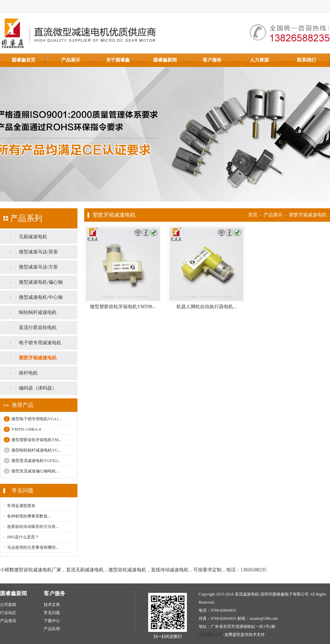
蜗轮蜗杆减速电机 (38, 312)
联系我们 (306, 60)
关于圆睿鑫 (118, 60)
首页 (253, 215)
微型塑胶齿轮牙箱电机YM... (32, 440)
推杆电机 (28, 373)
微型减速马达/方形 (38, 267)
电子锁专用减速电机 (40, 343)
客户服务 (212, 60)
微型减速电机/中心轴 (41, 297)
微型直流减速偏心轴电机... (31, 471)
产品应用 (52, 629)
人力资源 (259, 60)
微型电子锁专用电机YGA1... (33, 419)
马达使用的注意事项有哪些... (33, 547)
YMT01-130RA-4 (22, 429)
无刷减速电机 (33, 237)
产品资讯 (8, 621)
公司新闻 (8, 605)
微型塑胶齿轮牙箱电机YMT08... (123, 307)
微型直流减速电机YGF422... (32, 461)
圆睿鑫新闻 (165, 60)
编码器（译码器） (38, 388)
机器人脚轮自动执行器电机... (207, 307)
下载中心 (52, 621)
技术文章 (52, 605)
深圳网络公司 (211, 635)
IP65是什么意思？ (23, 537)
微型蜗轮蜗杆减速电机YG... (32, 450)
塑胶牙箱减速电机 (38, 358)
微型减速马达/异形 (38, 252)
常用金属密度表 (21, 506)
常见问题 (52, 613)
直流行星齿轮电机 (38, 328)
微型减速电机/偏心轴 (41, 282)
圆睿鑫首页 (24, 60)
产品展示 (71, 60)
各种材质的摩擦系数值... (29, 516)
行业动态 (8, 613)
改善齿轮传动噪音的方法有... (33, 527)
